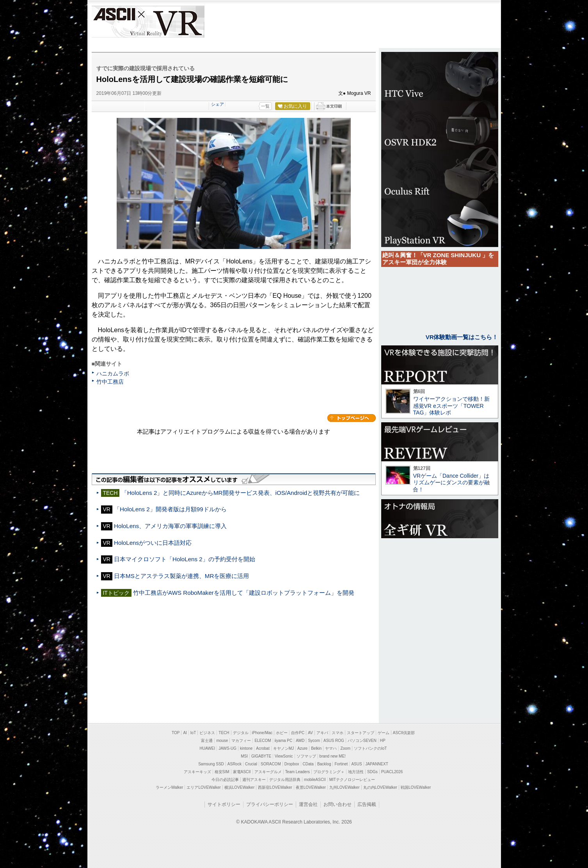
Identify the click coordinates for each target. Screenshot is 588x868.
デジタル (241, 733)
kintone (246, 748)
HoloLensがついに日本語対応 (153, 543)
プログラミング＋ (329, 772)
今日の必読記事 (225, 780)
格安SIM (222, 772)
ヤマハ (331, 748)
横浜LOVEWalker (239, 787)
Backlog (324, 764)
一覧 (265, 106)
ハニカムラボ (113, 374)
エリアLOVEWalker (203, 787)
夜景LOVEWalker (311, 787)
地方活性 (356, 772)
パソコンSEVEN (362, 741)
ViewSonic (284, 756)
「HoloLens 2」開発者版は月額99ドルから (170, 509)
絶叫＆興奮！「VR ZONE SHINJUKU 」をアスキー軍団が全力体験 (438, 259)
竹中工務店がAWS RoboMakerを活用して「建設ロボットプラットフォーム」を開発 (244, 593)
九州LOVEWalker (344, 787)
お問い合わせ (338, 804)
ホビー (282, 733)
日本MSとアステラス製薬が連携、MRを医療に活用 (181, 576)
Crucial (251, 764)
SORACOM (271, 764)
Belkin (316, 748)
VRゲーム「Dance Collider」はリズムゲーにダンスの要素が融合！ (451, 483)
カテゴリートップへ (352, 418)
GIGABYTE (261, 756)
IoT (193, 733)
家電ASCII (242, 772)
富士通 (207, 741)
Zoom (345, 748)
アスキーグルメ (268, 772)
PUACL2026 (392, 772)
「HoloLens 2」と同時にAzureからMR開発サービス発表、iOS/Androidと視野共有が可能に (241, 493)
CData (308, 764)
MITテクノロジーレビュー (352, 780)
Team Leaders (298, 772)
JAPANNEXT (377, 764)
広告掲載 (367, 804)
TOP (176, 733)
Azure (302, 748)
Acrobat (263, 748)
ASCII (114, 22)
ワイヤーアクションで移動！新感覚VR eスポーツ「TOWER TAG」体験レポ (451, 406)
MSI (244, 756)
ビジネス (207, 733)
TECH (224, 733)
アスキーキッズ (197, 772)
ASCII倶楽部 (404, 733)
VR (170, 22)
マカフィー (241, 741)
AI (185, 733)
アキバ (322, 733)
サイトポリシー (224, 804)
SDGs (372, 772)
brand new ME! (333, 756)
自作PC (298, 733)
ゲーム (384, 733)
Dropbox (292, 764)
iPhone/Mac (262, 733)
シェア (218, 104)
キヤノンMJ (283, 748)
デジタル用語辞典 (285, 780)
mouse (222, 741)
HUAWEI (208, 748)
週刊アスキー (254, 780)
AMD (300, 741)
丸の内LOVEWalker (380, 787)
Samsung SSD (211, 764)
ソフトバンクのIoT (370, 748)
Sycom (314, 741)
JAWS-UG (227, 748)
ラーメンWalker (170, 787)
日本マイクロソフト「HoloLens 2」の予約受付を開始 (185, 559)
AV (310, 733)
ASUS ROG (334, 741)
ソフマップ (306, 756)
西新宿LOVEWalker (275, 787)
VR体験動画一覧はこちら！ (462, 337)
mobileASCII (315, 780)
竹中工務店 (110, 382)
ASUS (356, 764)
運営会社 (308, 804)
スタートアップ (361, 733)
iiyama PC (284, 741)
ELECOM (263, 741)
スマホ (338, 733)
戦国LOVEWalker (416, 787)
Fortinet (341, 764)
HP (383, 741)
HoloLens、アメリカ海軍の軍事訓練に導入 (170, 526)
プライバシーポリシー (270, 804)
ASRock (234, 764)
